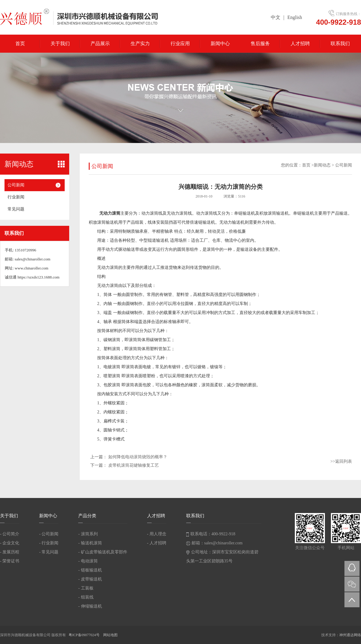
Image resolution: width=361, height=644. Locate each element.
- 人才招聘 (157, 543)
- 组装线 (86, 597)
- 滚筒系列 (88, 534)
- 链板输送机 (90, 570)
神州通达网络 (350, 635)
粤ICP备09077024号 (85, 635)
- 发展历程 (10, 552)
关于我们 (60, 44)
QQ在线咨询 (352, 568)
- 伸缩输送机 (90, 606)
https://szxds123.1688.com (38, 277)
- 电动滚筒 (88, 561)
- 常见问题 (49, 552)
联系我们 (340, 44)
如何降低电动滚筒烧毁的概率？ (138, 457)
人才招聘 (300, 44)
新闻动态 (322, 165)
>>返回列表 (341, 461)
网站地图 (110, 635)
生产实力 (140, 44)
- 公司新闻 (49, 534)
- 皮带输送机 (90, 579)
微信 (352, 584)
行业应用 (180, 44)
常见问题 (16, 209)
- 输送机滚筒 (90, 543)
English (295, 17)
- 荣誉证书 (10, 561)
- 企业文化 (10, 543)
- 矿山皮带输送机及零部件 (103, 552)
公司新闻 (16, 185)
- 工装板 (86, 588)
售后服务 (260, 44)
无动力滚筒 (110, 213)
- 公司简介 (10, 534)
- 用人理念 (157, 534)
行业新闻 (16, 197)
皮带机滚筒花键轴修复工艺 (134, 465)
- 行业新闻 (49, 543)
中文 (276, 17)
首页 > (308, 165)
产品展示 (100, 44)
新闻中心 (220, 44)
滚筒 (211, 249)
